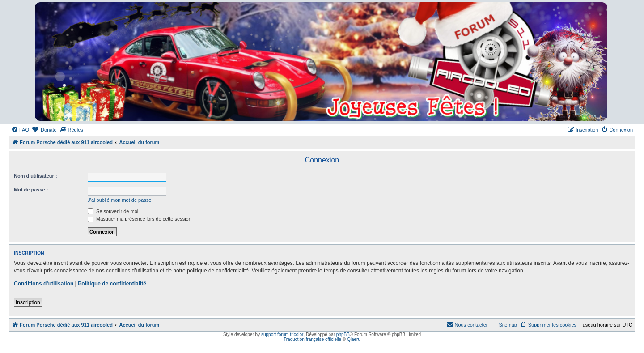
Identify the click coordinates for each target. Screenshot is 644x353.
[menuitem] (20, 130)
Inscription (28, 302)
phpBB (343, 334)
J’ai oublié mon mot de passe (119, 200)
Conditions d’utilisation (44, 284)
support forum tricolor (282, 334)
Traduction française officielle (312, 339)
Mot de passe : (31, 190)
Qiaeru (354, 339)
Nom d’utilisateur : (36, 176)
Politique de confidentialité (112, 284)
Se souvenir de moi (113, 211)
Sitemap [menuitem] (508, 325)
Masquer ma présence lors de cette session (140, 219)
